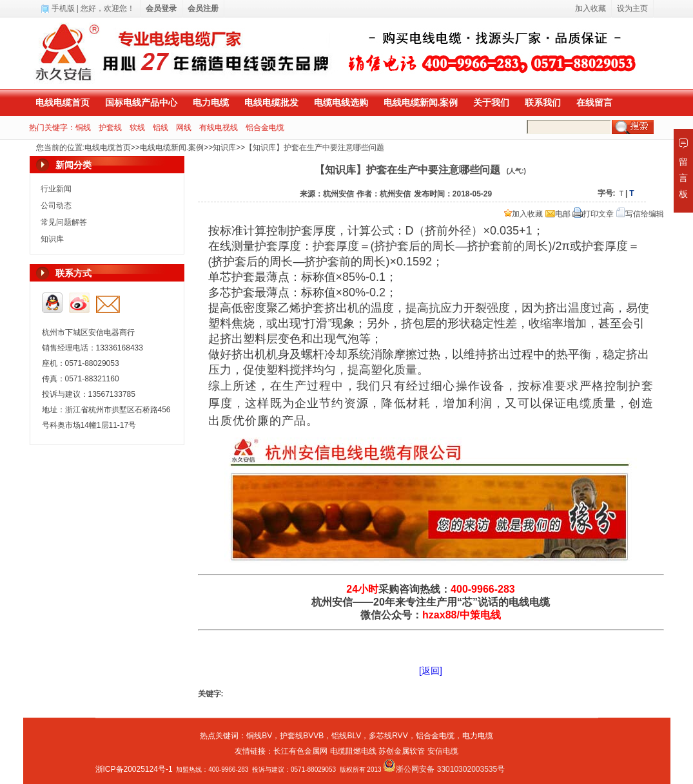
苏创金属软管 (402, 751)
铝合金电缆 (265, 128)
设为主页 (632, 8)
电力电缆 (211, 102)
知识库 (224, 148)
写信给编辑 (640, 214)
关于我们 (491, 102)
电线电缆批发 (271, 102)
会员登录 (161, 8)
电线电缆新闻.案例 (421, 102)
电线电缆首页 (63, 102)
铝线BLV (346, 736)
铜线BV (259, 736)
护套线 (110, 128)
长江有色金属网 (300, 751)
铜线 (83, 128)
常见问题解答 (64, 222)
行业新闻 (56, 189)
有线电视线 (219, 128)
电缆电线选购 (341, 102)
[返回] (431, 671)
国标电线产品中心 (141, 102)
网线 (184, 128)
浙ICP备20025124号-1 (134, 769)
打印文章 (593, 214)
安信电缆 (443, 751)
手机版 (63, 8)
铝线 (161, 128)
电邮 (558, 214)
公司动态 (56, 206)
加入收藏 (523, 214)
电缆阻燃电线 (353, 751)
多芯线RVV (388, 736)
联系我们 (543, 102)
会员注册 (203, 8)
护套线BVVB (302, 736)
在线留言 (594, 102)
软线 (137, 128)
